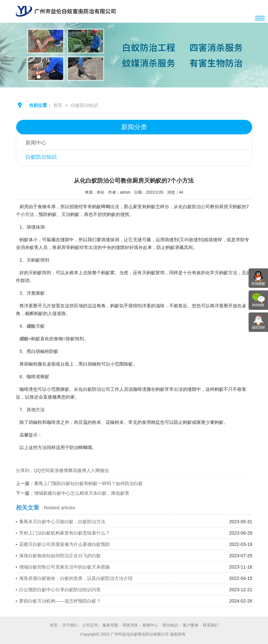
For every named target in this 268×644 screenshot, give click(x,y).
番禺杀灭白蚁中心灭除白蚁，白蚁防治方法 (62, 522)
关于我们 (70, 625)
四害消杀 (130, 625)
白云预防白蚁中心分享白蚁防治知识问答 (60, 590)
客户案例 (191, 625)
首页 (58, 105)
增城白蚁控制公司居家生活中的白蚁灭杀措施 (64, 567)
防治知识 (170, 625)
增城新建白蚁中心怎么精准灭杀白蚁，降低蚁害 (82, 493)
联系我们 (211, 625)
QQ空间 (42, 470)
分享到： (25, 470)
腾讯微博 (77, 470)
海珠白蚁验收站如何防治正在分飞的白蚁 (60, 556)
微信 (104, 470)
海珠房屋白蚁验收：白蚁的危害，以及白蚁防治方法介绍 (76, 578)
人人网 (93, 470)
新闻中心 (36, 143)
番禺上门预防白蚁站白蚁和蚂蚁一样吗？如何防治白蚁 (88, 483)
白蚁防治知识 (85, 105)
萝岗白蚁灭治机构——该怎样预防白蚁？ (60, 601)
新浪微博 (59, 470)
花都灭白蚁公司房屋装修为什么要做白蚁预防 (64, 544)
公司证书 (90, 625)
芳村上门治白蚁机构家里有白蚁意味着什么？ (64, 533)
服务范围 (110, 625)
